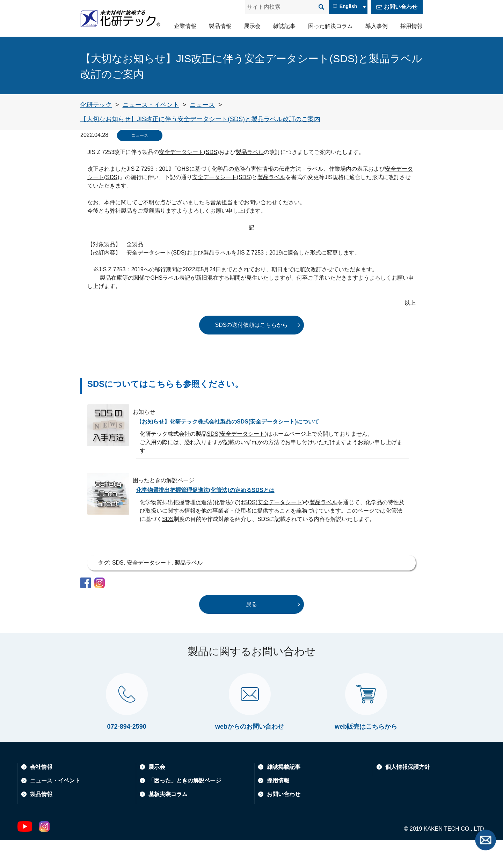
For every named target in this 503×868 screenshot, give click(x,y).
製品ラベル (250, 152)
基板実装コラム (168, 822)
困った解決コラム (330, 26)
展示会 (252, 26)
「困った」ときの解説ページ (185, 808)
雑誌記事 (284, 26)
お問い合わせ (401, 7)
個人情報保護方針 (408, 795)
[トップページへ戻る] (96, 105)
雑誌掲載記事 (284, 795)
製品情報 (220, 26)
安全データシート (181, 152)
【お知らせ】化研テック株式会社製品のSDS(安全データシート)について (239, 421)
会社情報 (41, 795)
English (348, 6)
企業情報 (185, 26)
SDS (212, 152)
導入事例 (377, 26)
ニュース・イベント (55, 808)
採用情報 (411, 26)
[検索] (321, 7)
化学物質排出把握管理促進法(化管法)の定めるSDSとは (214, 490)
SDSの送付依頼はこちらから (252, 325)
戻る (251, 604)
